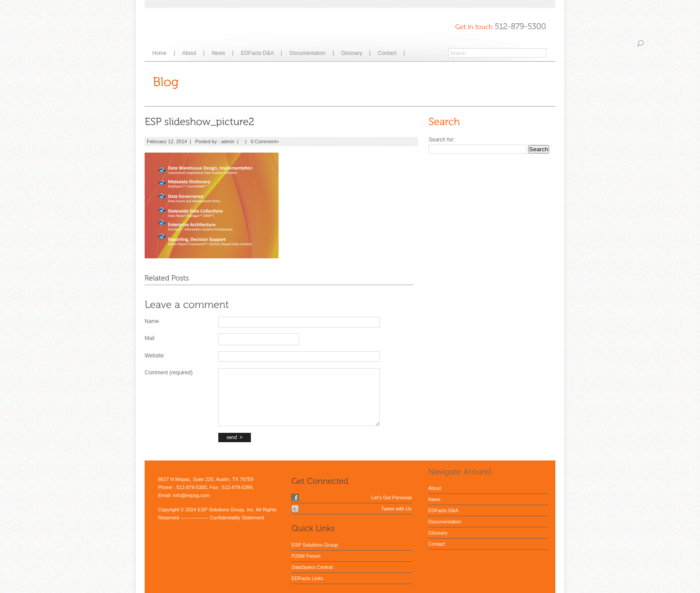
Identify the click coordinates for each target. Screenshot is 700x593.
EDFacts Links (307, 578)
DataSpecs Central (312, 567)
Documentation (307, 53)
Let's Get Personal (392, 498)
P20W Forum (306, 556)
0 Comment (263, 141)
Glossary (352, 53)
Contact (387, 53)
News (218, 53)
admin (228, 141)
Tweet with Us (396, 509)
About (189, 53)
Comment (169, 373)
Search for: (442, 140)
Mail (150, 338)
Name (152, 321)
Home (159, 53)
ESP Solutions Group (315, 545)
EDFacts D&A (257, 53)
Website (154, 356)
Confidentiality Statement (237, 518)
